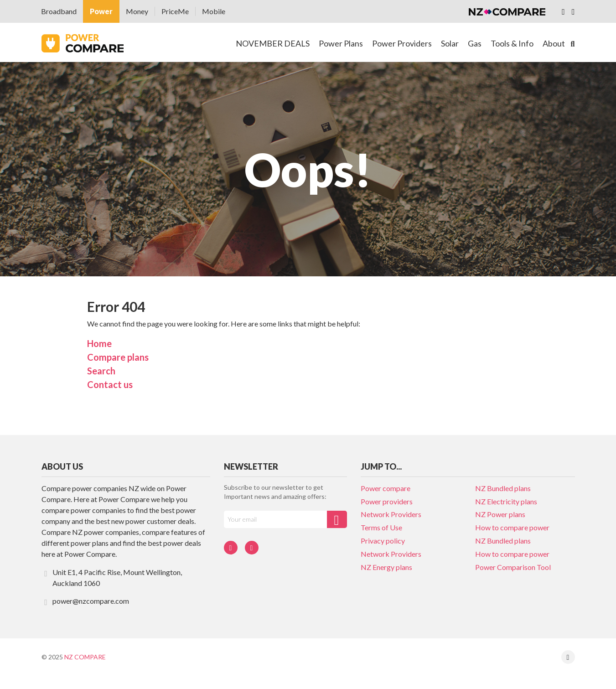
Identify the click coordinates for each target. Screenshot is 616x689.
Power (101, 11)
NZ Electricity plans (506, 501)
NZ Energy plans (386, 567)
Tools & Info (512, 43)
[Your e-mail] (275, 519)
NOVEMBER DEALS (273, 43)
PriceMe (175, 11)
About (554, 43)
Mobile (214, 11)
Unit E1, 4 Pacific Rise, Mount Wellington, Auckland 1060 (112, 578)
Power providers (387, 501)
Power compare (386, 488)
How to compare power (512, 527)
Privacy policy (383, 541)
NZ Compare (85, 657)
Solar (450, 43)
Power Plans (341, 43)
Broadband (59, 11)
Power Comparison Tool (513, 567)
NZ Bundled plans (503, 488)
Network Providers (391, 514)
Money (137, 11)
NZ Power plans (500, 514)
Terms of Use (381, 527)
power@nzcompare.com (85, 601)
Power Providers (402, 43)
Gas (475, 43)
